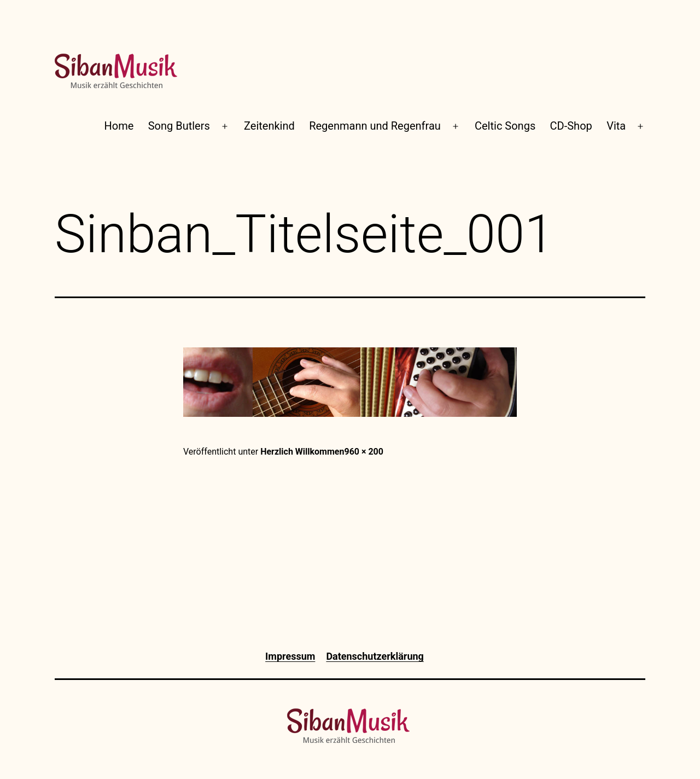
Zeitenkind (269, 126)
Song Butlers (179, 126)
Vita (616, 126)
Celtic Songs (505, 126)
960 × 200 (364, 452)
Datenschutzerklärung (375, 656)
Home (119, 126)
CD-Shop (571, 126)
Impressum (290, 656)
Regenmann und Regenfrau (375, 126)
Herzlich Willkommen (302, 452)
